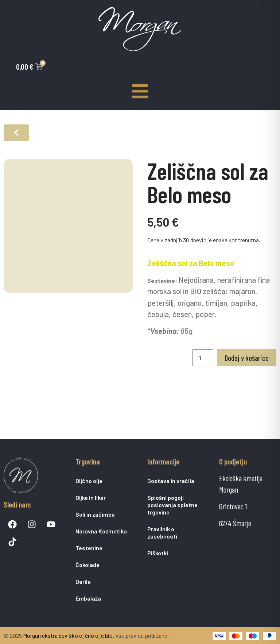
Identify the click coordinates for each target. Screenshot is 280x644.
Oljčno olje (89, 481)
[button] (16, 133)
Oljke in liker (91, 498)
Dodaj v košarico (247, 358)
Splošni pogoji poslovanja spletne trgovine (172, 505)
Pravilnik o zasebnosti (162, 533)
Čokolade (87, 565)
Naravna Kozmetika (101, 531)
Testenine (89, 548)
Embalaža (88, 598)
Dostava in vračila (171, 481)
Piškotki (158, 553)
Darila (83, 581)
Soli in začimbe (95, 514)
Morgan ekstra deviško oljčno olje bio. (69, 635)
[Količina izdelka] (203, 358)
